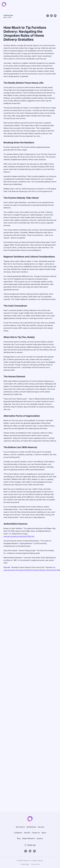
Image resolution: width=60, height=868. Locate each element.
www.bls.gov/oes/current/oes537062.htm (19, 536)
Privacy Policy (25, 864)
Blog (19, 838)
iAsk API (27, 833)
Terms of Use (35, 864)
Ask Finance (20, 827)
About (44, 833)
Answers (40, 838)
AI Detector (18, 833)
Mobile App (30, 845)
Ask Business (31, 827)
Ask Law (41, 827)
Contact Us (36, 833)
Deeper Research (28, 838)
